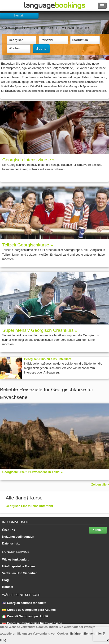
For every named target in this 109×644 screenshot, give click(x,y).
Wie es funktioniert (15, 560)
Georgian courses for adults (24, 603)
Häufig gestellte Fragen (18, 566)
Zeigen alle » (100, 485)
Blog (5, 580)
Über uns (9, 530)
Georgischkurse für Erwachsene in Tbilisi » (33, 472)
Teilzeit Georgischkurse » (28, 245)
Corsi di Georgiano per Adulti (25, 616)
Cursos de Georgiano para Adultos (29, 610)
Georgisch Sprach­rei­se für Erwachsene (32, 623)
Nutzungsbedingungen (18, 537)
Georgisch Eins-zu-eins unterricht (48, 359)
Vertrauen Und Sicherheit (20, 573)
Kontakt (19, 16)
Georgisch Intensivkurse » (29, 160)
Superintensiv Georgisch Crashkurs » (40, 330)
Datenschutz (11, 544)
